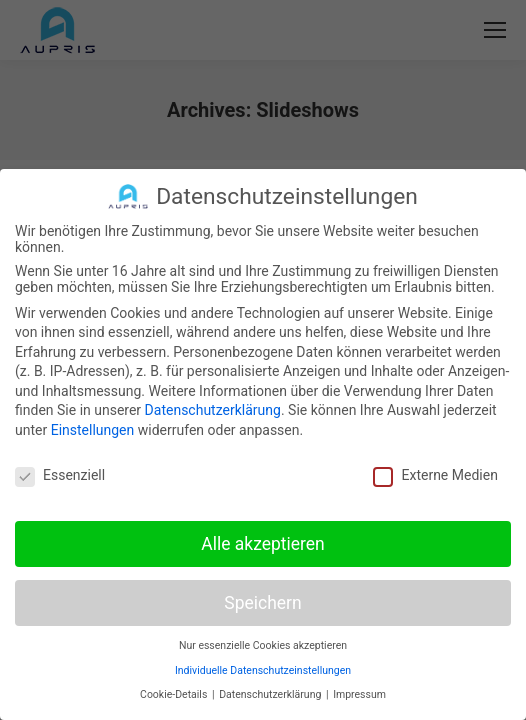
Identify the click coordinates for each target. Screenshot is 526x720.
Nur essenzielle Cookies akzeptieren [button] (263, 645)
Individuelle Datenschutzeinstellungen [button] (263, 670)
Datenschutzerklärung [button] (271, 694)
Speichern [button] (262, 602)
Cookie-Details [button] (175, 694)
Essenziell (60, 475)
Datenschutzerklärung (213, 410)
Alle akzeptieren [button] (263, 543)
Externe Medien (435, 475)
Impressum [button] (359, 694)
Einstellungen (93, 430)
